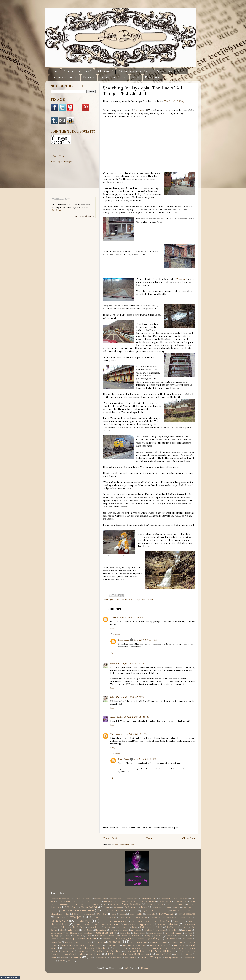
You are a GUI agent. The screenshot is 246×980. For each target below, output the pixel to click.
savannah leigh (81, 945)
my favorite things (174, 933)
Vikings (76, 957)
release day (56, 942)
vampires (177, 954)
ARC (106, 904)
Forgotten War (126, 918)
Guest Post (165, 921)
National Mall (114, 936)
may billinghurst (86, 933)
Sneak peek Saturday (72, 948)
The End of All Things (175, 101)
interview (173, 924)
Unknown (115, 618)
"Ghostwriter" (105, 71)
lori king (114, 930)
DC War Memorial (178, 911)
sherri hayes (179, 945)
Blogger (145, 968)
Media (136, 77)
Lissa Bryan (124, 640)
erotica (60, 917)
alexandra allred (181, 899)
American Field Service (130, 901)
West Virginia (147, 600)
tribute (90, 954)
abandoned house (149, 899)
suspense (182, 948)
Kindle (160, 927)
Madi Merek (174, 930)
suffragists (157, 948)
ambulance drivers (111, 901)
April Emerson (94, 904)
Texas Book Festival (135, 951)
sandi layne (66, 945)
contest (105, 911)
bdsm (181, 904)
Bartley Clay (171, 904)
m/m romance (161, 930)
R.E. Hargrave (171, 939)
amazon (77, 901)
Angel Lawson (166, 901)
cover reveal (118, 911)
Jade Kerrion (190, 925)
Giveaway (83, 921)
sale (56, 945)
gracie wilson (151, 921)
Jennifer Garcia (79, 927)
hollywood (87, 925)
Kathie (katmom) (118, 717)
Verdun (54, 958)
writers (143, 958)
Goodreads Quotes (84, 216)
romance (115, 942)
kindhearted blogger (147, 927)
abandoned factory (116, 899)
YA (69, 961)
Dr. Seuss (56, 210)
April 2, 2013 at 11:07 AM (132, 618)
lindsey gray (73, 930)
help (191, 921)
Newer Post (110, 839)
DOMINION (77, 914)
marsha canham (57, 933)
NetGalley (147, 936)
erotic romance (187, 914)
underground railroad (163, 954)
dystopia (101, 914)
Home (55, 71)
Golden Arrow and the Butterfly (115, 921)
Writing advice (171, 958)
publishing (153, 939)
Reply (113, 628)
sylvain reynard (69, 951)
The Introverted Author (64, 77)
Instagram (161, 925)
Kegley (134, 927)
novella (181, 936)
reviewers (100, 942)
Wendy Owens (116, 958)
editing (123, 914)
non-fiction (171, 936)
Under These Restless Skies (134, 954)
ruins (181, 942)
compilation (55, 911)
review (88, 942)
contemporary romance (78, 911)
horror (96, 925)
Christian (166, 907)
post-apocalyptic (122, 939)
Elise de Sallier (136, 914)
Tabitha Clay (98, 951)
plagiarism (107, 939)
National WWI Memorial (131, 936)
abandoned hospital (132, 899)
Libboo (62, 930)
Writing (154, 958)
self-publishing (128, 945)
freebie (154, 918)
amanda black (64, 901)
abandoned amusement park (61, 899)
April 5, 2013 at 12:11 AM (136, 734)
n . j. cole (65, 936)
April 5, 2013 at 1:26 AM (145, 759)
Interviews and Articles (114, 77)
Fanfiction (89, 77)
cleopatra (176, 907)
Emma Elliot (151, 914)
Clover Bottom (187, 907)
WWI (62, 961)
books (144, 907)
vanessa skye (188, 954)
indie (116, 925)
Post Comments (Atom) (125, 845)
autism (150, 904)
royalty (173, 942)
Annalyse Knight (182, 901)
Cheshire (156, 907)
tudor (99, 954)
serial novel (142, 945)
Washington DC (102, 958)
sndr (127, 968)
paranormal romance (85, 939)
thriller (81, 954)
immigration (106, 925)
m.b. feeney (148, 930)
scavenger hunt (96, 945)
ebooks (114, 914)
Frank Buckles (142, 918)
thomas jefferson (69, 954)
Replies (116, 634)
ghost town (114, 600)
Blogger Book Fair (89, 907)
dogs (67, 914)
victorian (64, 958)
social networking (120, 948)
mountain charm (155, 933)
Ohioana (54, 939)
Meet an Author (104, 933)
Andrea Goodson (149, 901)
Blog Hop (56, 907)
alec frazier (165, 899)
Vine (91, 958)
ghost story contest (169, 918)
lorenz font (101, 930)
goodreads (137, 921)
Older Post (189, 839)
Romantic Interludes (139, 942)
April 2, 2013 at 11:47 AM (146, 640)
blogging (106, 907)
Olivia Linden (65, 939)
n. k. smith (77, 936)
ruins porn (191, 942)
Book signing (130, 907)
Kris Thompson (172, 927)
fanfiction (97, 918)
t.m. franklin (83, 951)
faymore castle (111, 918)
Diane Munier (56, 914)
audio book (115, 904)
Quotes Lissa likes (61, 199)
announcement (66, 904)
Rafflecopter (187, 939)
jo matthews (109, 927)
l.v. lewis (184, 927)
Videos (182, 71)
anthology (80, 904)
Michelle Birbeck (139, 933)
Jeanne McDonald (62, 927)
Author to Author (131, 904)
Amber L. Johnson (92, 901)
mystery (189, 933)
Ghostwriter (59, 921)
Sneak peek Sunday (96, 948)
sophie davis (136, 948)
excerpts (76, 917)
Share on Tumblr (10, 977)
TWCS (111, 954)
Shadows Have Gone (159, 945)
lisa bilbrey (88, 930)
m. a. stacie (124, 930)
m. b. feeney (136, 930)
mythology (54, 936)
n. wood (88, 936)
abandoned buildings (82, 899)
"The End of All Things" (78, 71)
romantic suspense (159, 942)
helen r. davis (180, 921)
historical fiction (59, 924)
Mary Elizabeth (71, 933)
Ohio (190, 936)
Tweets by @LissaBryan (62, 162)
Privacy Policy (153, 77)
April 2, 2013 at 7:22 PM (134, 697)
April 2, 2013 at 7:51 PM (138, 717)
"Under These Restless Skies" (135, 71)
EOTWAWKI (166, 914)
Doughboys (90, 914)
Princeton (141, 939)
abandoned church (100, 899)
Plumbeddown (117, 734)
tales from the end (114, 951)
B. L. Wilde (160, 904)
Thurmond (181, 279)
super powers (171, 948)
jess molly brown (96, 927)
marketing (187, 930)
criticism (134, 911)
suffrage (146, 948)
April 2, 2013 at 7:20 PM (134, 664)
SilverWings (116, 664)
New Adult (158, 936)
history (77, 925)
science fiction (112, 945)
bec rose (190, 904)
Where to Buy (164, 71)
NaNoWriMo (100, 936)
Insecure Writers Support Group (138, 925)
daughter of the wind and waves (154, 911)
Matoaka (140, 111)
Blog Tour (71, 907)
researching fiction (73, 942)
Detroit (190, 911)
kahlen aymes (123, 927)
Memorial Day (125, 933)
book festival (118, 907)
